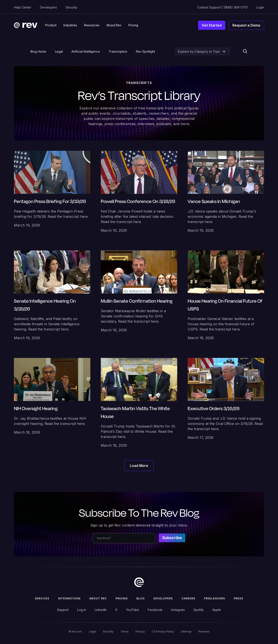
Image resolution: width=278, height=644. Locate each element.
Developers (48, 7)
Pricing (122, 598)
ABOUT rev (98, 598)
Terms (124, 631)
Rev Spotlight (146, 51)
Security (71, 7)
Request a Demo (246, 25)
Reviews (204, 631)
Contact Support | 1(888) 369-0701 (222, 7)
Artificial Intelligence (86, 51)
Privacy (140, 631)
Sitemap (186, 631)
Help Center (23, 7)
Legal (59, 51)
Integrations (69, 598)
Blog (141, 598)
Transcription (118, 51)
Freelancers (214, 598)
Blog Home (38, 51)
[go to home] (139, 582)
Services (42, 598)
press (238, 598)
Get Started (212, 25)
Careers (188, 598)
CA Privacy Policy (163, 631)
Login (260, 7)
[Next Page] (139, 466)
